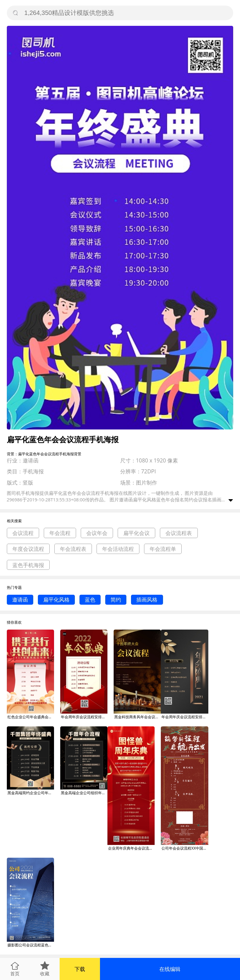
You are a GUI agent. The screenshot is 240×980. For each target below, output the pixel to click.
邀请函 (20, 600)
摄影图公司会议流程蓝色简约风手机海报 (31, 945)
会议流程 (23, 533)
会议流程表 (179, 533)
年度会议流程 (28, 549)
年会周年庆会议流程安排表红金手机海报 (84, 717)
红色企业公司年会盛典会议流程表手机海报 (31, 717)
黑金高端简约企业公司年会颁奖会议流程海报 (31, 793)
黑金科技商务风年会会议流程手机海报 (138, 717)
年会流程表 (73, 549)
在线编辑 (170, 969)
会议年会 (97, 533)
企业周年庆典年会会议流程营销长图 (131, 848)
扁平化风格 (56, 600)
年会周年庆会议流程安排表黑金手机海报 (185, 717)
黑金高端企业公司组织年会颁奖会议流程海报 (84, 793)
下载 (80, 969)
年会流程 (60, 533)
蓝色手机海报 (28, 565)
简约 (116, 600)
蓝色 (90, 600)
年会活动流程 (118, 549)
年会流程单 (163, 549)
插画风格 (147, 600)
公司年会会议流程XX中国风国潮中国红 (185, 848)
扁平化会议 (136, 533)
